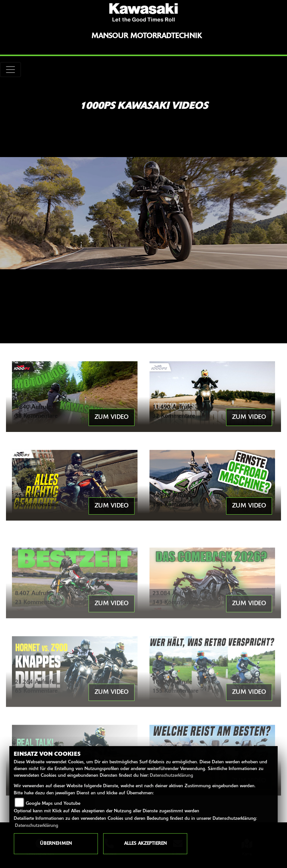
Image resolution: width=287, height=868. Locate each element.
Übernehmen (56, 844)
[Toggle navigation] (10, 70)
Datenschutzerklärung (172, 776)
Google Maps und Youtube (53, 804)
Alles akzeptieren (145, 844)
